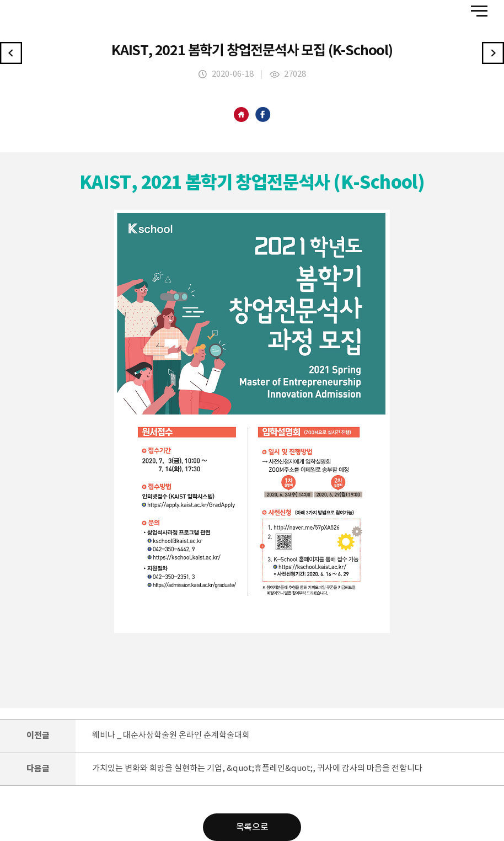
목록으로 (252, 827)
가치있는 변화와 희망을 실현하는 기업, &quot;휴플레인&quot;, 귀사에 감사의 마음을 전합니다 (257, 768)
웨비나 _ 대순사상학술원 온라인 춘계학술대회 (171, 735)
